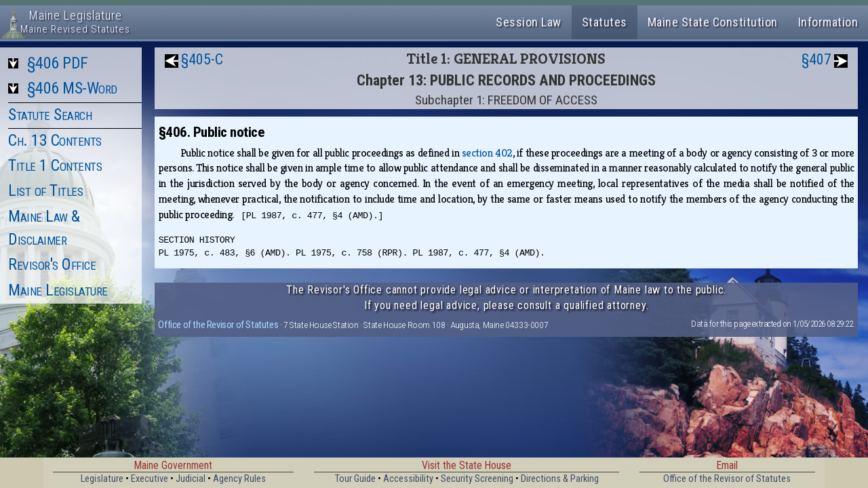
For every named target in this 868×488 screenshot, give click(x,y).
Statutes (605, 22)
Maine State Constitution (713, 22)
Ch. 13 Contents (55, 140)
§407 (816, 59)
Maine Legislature (58, 290)
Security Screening (477, 479)
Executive (150, 479)
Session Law (529, 22)
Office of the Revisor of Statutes (218, 325)
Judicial (191, 479)
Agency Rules (239, 479)
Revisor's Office (52, 264)
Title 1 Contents (55, 165)
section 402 (487, 153)
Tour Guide (355, 479)
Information (828, 22)
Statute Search (50, 115)
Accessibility (408, 479)
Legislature (102, 479)
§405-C (202, 59)
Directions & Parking (560, 479)
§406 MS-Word (72, 88)
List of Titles (45, 190)
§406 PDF (58, 63)
